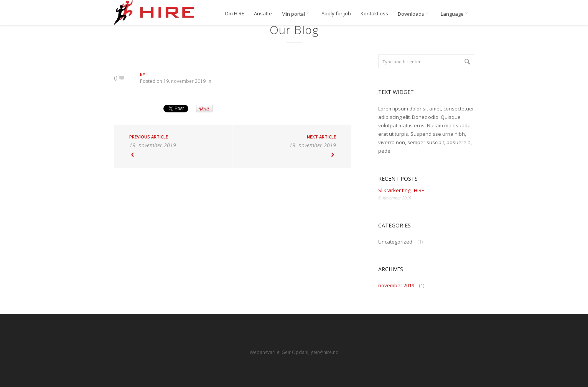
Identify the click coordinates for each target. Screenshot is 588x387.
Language (456, 14)
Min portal (297, 14)
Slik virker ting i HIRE (401, 190)
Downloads (414, 14)
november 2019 (396, 285)
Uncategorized (395, 242)
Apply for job (336, 14)
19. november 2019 (184, 81)
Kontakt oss (374, 14)
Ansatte (263, 14)
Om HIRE (235, 14)
